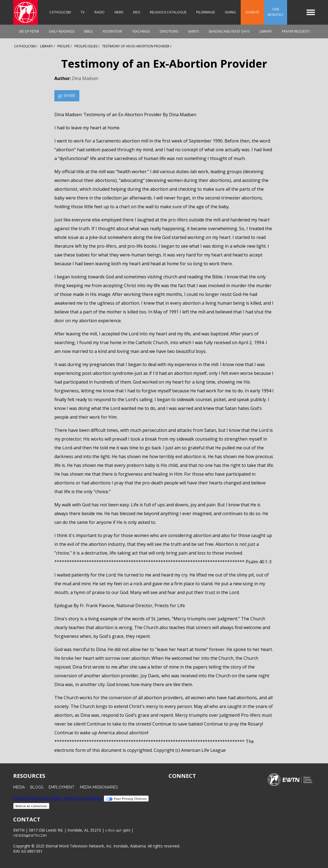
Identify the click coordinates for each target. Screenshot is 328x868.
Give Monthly (276, 12)
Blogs (37, 787)
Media (19, 787)
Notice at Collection (31, 806)
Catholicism (60, 12)
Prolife (64, 46)
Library (266, 31)
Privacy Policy (25, 798)
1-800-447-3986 (118, 830)
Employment (61, 787)
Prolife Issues (86, 46)
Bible (89, 31)
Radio (99, 12)
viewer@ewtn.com (30, 836)
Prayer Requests (296, 31)
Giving (230, 12)
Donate (252, 12)
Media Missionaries (99, 787)
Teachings (141, 31)
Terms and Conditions (83, 798)
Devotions (169, 31)
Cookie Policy (50, 798)
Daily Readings (62, 31)
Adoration (112, 31)
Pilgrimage (206, 12)
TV (83, 12)
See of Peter (29, 31)
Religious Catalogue (168, 12)
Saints (193, 31)
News (119, 12)
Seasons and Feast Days (229, 31)
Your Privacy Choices (126, 799)
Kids (137, 12)
